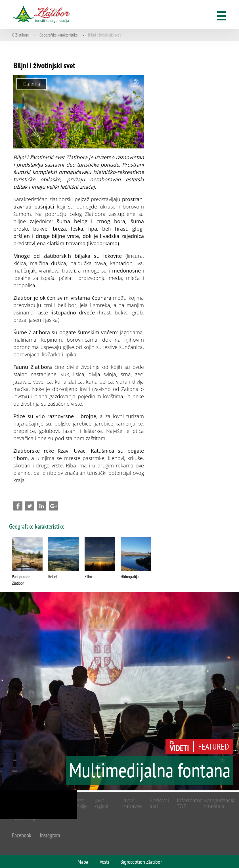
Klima (89, 576)
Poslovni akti (159, 803)
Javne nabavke (132, 803)
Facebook (22, 835)
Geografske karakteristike (59, 35)
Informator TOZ (189, 803)
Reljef (53, 576)
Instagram (50, 835)
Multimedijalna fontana (150, 772)
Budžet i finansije (77, 803)
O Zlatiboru (21, 35)
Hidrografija (130, 576)
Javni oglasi (102, 803)
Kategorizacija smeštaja (220, 803)
